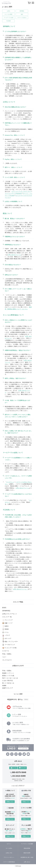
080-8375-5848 (18, 772)
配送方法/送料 (27, 853)
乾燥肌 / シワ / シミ (8, 673)
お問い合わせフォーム (14, 255)
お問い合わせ (27, 862)
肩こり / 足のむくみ (8, 683)
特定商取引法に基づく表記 (27, 857)
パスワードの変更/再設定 (9, 862)
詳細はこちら (10, 802)
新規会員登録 (27, 848)
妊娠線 (4, 685)
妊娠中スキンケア (8, 688)
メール (13, 768)
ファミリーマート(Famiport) (13, 193)
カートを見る (9, 848)
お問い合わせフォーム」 (20, 589)
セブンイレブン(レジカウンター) (21, 191)
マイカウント (10, 482)
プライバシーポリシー (9, 857)
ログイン (9, 844)
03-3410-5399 (18, 776)
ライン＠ (22, 768)
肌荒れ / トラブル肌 (8, 676)
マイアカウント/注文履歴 (27, 844)
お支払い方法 (9, 853)
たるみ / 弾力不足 (7, 681)
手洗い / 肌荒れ (7, 671)
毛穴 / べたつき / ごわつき (10, 678)
